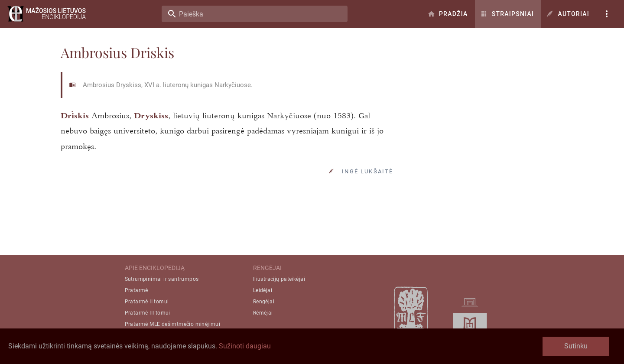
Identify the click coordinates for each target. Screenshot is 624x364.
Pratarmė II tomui (147, 302)
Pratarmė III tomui (148, 313)
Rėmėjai (263, 313)
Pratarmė (136, 290)
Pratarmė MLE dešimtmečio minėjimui (173, 324)
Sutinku (576, 346)
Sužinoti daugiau (245, 346)
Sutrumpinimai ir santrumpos (162, 279)
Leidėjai (263, 290)
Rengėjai (264, 302)
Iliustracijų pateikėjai (279, 279)
